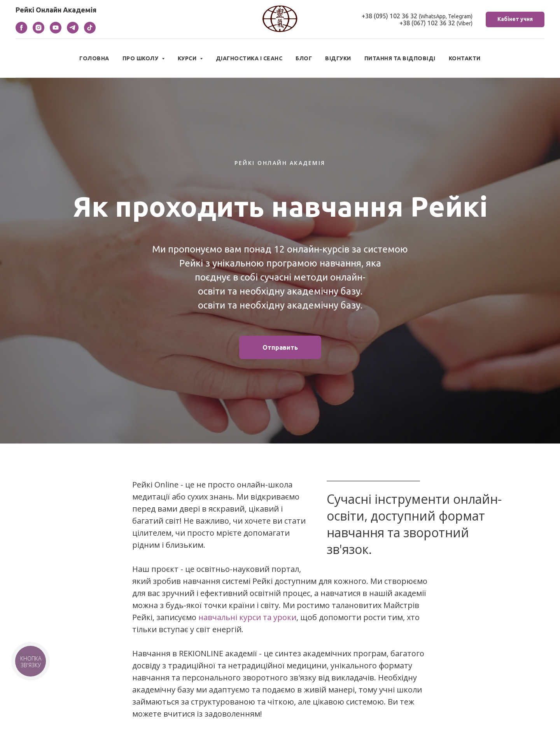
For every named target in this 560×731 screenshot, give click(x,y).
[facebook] (21, 31)
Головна (94, 58)
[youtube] (56, 31)
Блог (304, 58)
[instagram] (38, 31)
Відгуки (338, 58)
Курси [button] (188, 58)
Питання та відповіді (400, 58)
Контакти (465, 58)
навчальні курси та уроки (247, 617)
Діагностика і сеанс (249, 58)
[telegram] (73, 31)
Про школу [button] (141, 58)
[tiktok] (90, 31)
